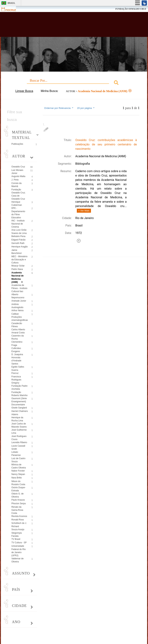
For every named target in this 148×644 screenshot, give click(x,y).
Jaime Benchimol (16, 252)
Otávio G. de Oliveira (17, 495)
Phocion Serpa (19, 503)
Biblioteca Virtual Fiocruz (64, 26)
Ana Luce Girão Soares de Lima (19, 231)
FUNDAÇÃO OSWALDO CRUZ (131, 9)
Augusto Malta (18, 176)
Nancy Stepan (18, 474)
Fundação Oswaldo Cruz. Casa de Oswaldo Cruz (19, 194)
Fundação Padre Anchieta (19, 387)
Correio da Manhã (16, 185)
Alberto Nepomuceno (18, 296)
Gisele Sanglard (19, 408)
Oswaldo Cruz (18, 167)
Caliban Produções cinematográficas (20, 317)
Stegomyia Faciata (17, 534)
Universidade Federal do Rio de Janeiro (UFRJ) (19, 551)
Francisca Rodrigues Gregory (16, 380)
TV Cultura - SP (19, 543)
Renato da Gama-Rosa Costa (17, 510)
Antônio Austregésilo (17, 306)
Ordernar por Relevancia (59, 108)
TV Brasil (16, 539)
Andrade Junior (19, 301)
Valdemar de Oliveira (17, 560)
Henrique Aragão (20, 247)
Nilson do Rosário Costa (18, 483)
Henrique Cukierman (17, 203)
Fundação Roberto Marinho (19, 394)
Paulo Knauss (18, 500)
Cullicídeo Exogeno (16, 350)
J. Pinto (15, 180)
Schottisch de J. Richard (19, 525)
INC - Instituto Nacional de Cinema (18, 224)
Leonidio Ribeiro (19, 442)
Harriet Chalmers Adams (20, 413)
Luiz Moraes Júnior (17, 172)
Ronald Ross (18, 520)
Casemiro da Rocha (18, 337)
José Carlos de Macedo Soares (19, 425)
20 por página (86, 108)
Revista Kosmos (19, 516)
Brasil (11, 3)
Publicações (17, 144)
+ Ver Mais (84, 211)
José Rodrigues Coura (19, 438)
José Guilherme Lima (19, 431)
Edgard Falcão (18, 240)
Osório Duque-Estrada (18, 489)
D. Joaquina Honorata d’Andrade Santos (17, 359)
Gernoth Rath (18, 243)
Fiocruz (11, 9)
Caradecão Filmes (17, 325)
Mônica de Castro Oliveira (19, 466)
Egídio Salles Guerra (18, 368)
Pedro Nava (17, 269)
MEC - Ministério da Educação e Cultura (19, 260)
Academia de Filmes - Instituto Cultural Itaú (19, 288)
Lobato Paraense (16, 454)
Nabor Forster (18, 471)
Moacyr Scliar (18, 266)
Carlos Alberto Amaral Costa (18, 331)
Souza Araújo (18, 529)
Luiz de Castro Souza (18, 460)
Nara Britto (17, 478)
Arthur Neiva (17, 310)
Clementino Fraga (17, 343)
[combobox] (74, 83)
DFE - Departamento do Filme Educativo (18, 213)
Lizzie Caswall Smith (18, 447)
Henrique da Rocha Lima (17, 419)
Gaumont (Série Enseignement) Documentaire (19, 402)
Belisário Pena (18, 236)
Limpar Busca (24, 91)
